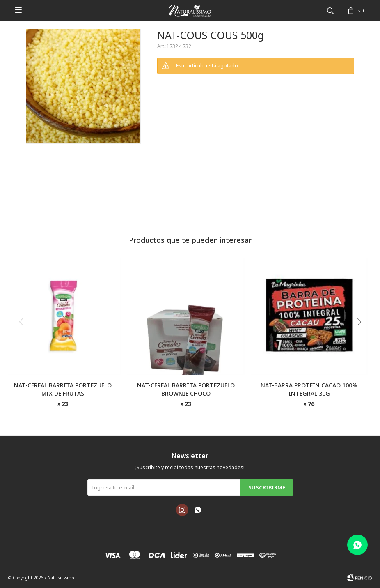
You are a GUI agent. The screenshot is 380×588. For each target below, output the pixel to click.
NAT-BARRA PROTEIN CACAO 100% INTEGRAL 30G (309, 389)
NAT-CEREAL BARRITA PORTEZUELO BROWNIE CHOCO (186, 389)
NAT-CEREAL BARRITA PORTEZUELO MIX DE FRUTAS (63, 389)
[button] (362, 339)
